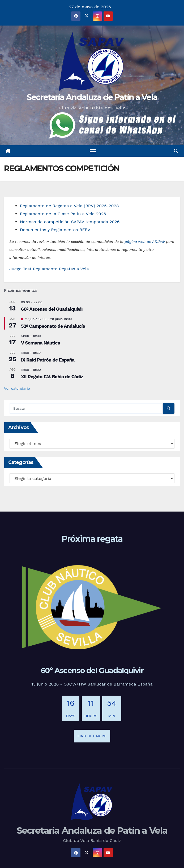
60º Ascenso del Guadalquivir (52, 309)
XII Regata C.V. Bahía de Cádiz (52, 377)
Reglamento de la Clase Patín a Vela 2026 (63, 214)
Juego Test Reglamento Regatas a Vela (49, 269)
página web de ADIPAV (145, 242)
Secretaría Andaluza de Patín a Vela (92, 97)
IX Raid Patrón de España (48, 360)
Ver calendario (17, 388)
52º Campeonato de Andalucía (53, 326)
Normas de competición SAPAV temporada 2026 (70, 222)
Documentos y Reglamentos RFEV (55, 230)
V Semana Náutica (40, 343)
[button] (176, 151)
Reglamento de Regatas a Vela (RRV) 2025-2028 (69, 206)
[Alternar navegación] (93, 151)
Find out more (92, 736)
